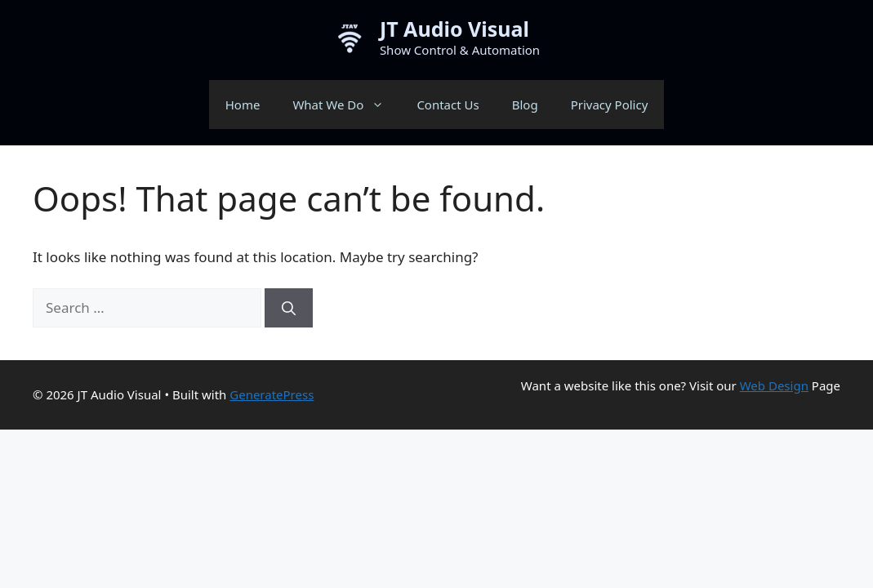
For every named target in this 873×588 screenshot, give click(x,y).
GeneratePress (272, 394)
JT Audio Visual (454, 29)
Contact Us (448, 105)
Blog (525, 105)
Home (243, 105)
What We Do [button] (346, 105)
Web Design (774, 385)
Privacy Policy (610, 105)
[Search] (289, 308)
